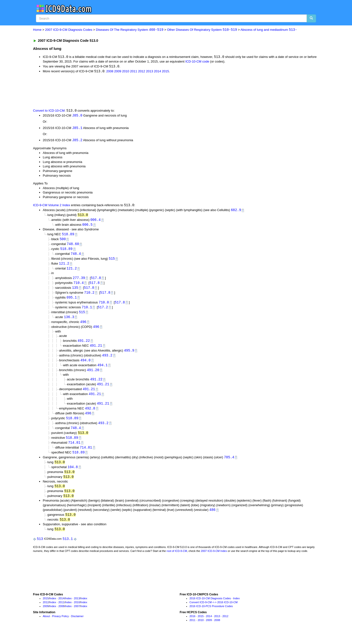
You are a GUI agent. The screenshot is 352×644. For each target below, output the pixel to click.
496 (83, 326)
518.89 (68, 236)
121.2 (64, 266)
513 (40, 548)
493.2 (107, 360)
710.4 (78, 286)
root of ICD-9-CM (177, 560)
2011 (134, 72)
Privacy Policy (60, 625)
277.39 (79, 281)
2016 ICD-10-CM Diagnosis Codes (210, 608)
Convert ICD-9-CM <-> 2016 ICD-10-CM (214, 612)
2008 (110, 72)
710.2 (89, 296)
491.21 (96, 350)
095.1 (72, 301)
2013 (149, 72)
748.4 (76, 256)
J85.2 (77, 141)
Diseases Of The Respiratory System (130, 30)
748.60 (73, 246)
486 (212, 518)
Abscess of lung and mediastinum (269, 30)
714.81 (74, 449)
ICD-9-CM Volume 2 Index (52, 207)
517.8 (96, 281)
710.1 (87, 311)
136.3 (69, 321)
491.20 (93, 375)
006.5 (88, 226)
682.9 (236, 211)
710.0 (104, 306)
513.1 (68, 548)
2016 (192, 625)
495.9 (129, 355)
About (46, 625)
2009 (118, 72)
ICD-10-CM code (197, 62)
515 (112, 261)
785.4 (229, 465)
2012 (142, 72)
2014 (158, 72)
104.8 (73, 475)
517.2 (103, 311)
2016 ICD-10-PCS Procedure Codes (211, 615)
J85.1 (77, 129)
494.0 (86, 365)
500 (63, 241)
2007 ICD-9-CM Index (214, 560)
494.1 (102, 370)
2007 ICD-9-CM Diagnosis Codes (69, 30)
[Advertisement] (120, 91)
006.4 (96, 221)
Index (53, 608)
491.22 (84, 345)
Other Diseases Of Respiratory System (202, 30)
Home (37, 30)
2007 (77, 615)
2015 (165, 72)
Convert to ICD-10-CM (49, 111)
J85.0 (77, 116)
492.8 (90, 414)
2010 (126, 72)
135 (75, 291)
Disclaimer (77, 625)
